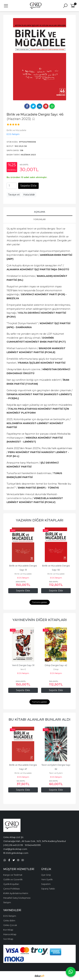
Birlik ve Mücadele (23, 574)
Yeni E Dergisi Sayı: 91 (23, 665)
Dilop (56, 669)
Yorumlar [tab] (39, 219)
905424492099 (33, 845)
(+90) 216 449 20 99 (13, 845)
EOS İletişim (23, 578)
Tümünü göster (40, 602)
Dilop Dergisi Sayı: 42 (56, 665)
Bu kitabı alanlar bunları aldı (39, 719)
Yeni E (23, 669)
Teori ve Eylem (56, 773)
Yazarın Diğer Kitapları (40, 520)
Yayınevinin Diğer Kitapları (40, 620)
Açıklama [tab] (40, 212)
